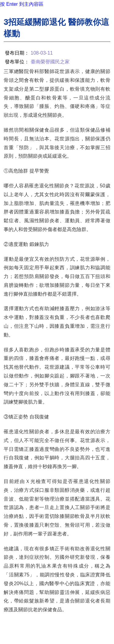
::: (5, 22)
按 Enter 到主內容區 (22, 4)
